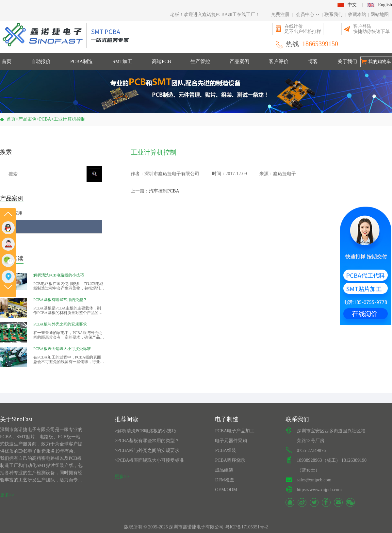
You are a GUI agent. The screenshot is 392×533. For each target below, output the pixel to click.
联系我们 (334, 15)
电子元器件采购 (231, 441)
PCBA (45, 119)
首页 (7, 61)
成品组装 (224, 470)
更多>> (7, 495)
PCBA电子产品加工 (235, 431)
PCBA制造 (82, 61)
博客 (313, 61)
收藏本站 (357, 15)
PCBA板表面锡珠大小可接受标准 (62, 349)
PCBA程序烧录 (230, 460)
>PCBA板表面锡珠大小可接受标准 (149, 460)
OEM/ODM (226, 490)
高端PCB (161, 61)
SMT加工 (122, 61)
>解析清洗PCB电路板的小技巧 (145, 431)
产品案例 (239, 61)
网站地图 (380, 15)
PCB (8, 240)
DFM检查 (224, 480)
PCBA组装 (226, 450)
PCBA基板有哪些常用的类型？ (60, 300)
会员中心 (308, 15)
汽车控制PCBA (164, 191)
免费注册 (280, 15)
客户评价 (279, 61)
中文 (347, 5)
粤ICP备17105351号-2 (246, 527)
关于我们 (347, 61)
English (380, 5)
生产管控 (200, 61)
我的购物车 (380, 62)
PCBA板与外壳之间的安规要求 (60, 324)
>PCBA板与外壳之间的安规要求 (147, 450)
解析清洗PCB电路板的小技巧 (59, 275)
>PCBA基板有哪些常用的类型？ (147, 441)
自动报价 (41, 61)
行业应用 (13, 213)
